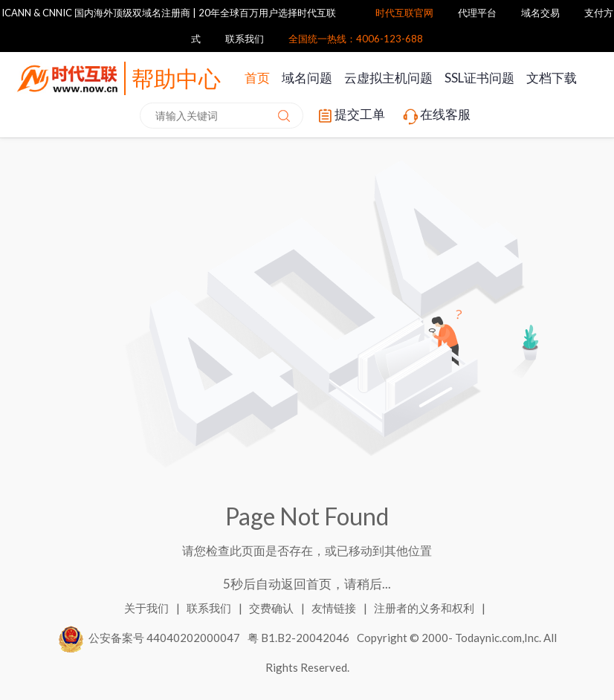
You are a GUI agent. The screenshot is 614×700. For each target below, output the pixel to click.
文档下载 (552, 78)
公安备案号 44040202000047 (150, 638)
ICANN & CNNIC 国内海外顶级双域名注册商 (96, 13)
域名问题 (307, 78)
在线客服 (436, 116)
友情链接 (335, 608)
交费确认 (272, 608)
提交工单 (350, 116)
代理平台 (477, 13)
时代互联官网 (404, 13)
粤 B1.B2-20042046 (298, 638)
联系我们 (245, 39)
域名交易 (540, 13)
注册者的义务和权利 (425, 608)
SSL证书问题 (479, 78)
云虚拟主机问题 (388, 78)
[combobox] (222, 116)
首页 (257, 78)
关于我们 (148, 608)
